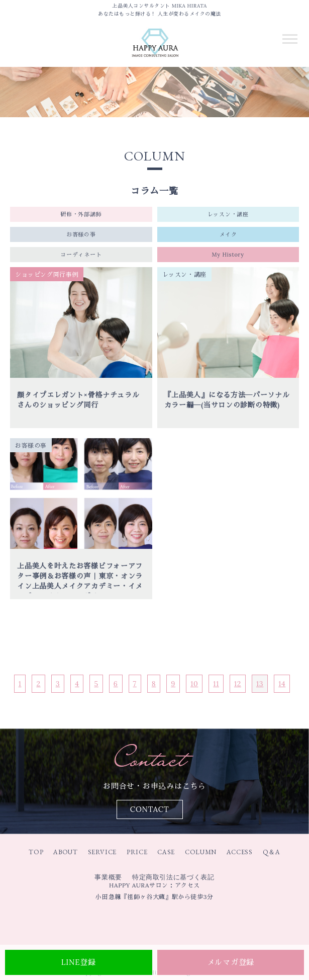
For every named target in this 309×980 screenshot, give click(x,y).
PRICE (137, 852)
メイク (228, 234)
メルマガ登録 (231, 962)
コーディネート (81, 255)
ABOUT (65, 852)
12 (238, 684)
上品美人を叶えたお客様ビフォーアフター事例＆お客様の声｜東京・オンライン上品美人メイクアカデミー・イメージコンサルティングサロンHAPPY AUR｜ (80, 586)
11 (216, 684)
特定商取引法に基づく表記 (173, 877)
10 (194, 684)
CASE (166, 852)
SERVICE (102, 852)
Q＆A (272, 852)
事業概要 (108, 877)
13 (260, 684)
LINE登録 (79, 962)
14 (282, 684)
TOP (36, 852)
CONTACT (150, 809)
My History (228, 255)
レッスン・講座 (228, 214)
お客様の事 (81, 234)
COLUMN (201, 852)
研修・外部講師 (81, 214)
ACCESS (240, 852)
